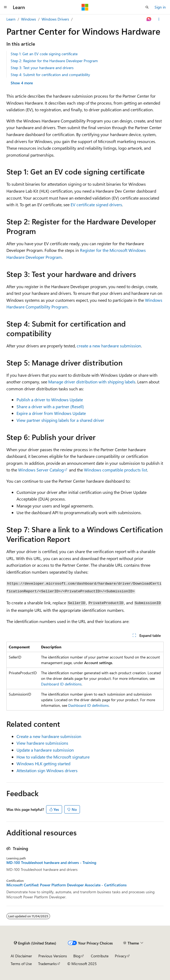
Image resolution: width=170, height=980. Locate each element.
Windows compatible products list (116, 470)
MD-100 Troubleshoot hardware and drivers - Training (51, 863)
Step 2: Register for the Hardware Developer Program (54, 61)
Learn (11, 19)
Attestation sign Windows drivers (47, 770)
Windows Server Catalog (41, 470)
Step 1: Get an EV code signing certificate (44, 54)
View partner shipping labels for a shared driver (60, 420)
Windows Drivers (55, 19)
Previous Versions (53, 956)
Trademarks (47, 964)
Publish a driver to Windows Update (50, 400)
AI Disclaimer (21, 956)
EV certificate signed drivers (96, 205)
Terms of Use (21, 964)
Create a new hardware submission (49, 736)
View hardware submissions (42, 743)
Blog (77, 956)
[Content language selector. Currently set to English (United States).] (35, 943)
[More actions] (159, 19)
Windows (29, 19)
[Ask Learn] (149, 19)
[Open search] (147, 7)
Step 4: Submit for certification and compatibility (50, 75)
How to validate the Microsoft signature (53, 757)
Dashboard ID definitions (61, 684)
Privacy (121, 956)
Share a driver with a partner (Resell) (50, 406)
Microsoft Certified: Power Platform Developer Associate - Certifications (66, 885)
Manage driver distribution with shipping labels (92, 382)
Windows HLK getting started (43, 763)
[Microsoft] (85, 7)
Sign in (160, 7)
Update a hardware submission (45, 750)
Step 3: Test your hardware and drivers (42, 68)
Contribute (100, 956)
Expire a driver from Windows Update (51, 413)
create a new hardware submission (109, 346)
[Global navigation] (5, 7)
